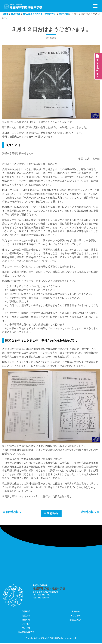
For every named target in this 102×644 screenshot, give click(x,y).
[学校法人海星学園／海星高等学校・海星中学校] (23, 6)
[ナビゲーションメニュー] (95, 6)
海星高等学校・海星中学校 (49, 589)
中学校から (51, 515)
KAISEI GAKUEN (50, 639)
